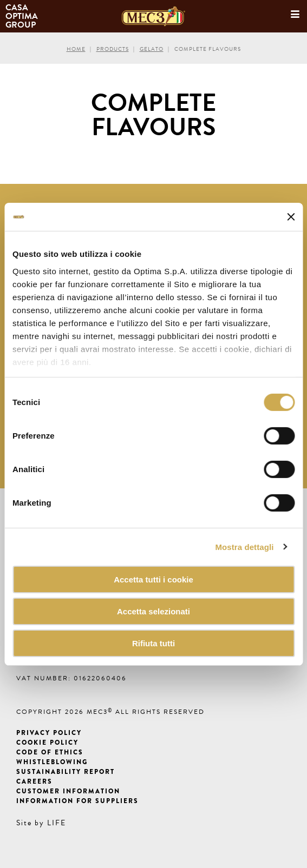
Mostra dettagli (244, 546)
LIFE (57, 823)
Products (113, 49)
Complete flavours (208, 49)
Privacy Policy (49, 733)
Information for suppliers (77, 801)
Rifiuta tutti (153, 643)
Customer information (68, 791)
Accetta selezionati (153, 611)
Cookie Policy (47, 743)
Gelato (152, 49)
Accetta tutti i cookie (153, 579)
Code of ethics (50, 752)
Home (76, 49)
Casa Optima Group (23, 16)
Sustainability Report (66, 772)
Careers (34, 781)
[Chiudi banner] (291, 217)
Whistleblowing (52, 762)
